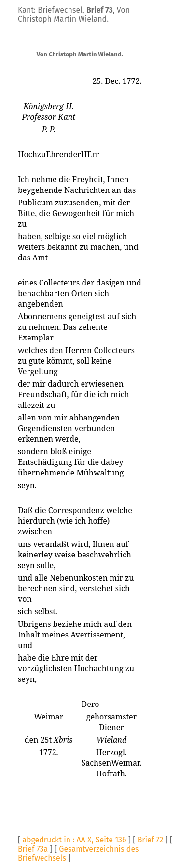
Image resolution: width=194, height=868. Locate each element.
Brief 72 (151, 840)
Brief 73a (33, 849)
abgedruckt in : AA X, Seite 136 (74, 840)
